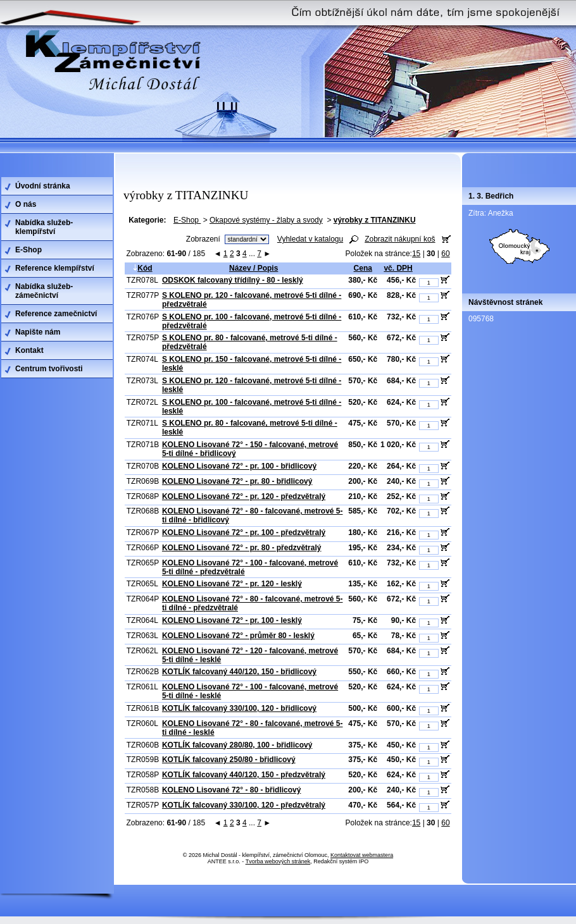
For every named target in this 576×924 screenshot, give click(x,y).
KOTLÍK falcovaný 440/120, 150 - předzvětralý (244, 775)
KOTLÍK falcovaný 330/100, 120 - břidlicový (239, 708)
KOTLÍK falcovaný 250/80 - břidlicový (229, 760)
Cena (363, 268)
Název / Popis (254, 268)
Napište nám (38, 332)
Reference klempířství (55, 268)
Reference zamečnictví (56, 314)
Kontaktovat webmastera (362, 855)
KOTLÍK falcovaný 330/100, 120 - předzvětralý (244, 805)
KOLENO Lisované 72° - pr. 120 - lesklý (232, 584)
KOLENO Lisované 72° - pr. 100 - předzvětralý (244, 533)
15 (416, 254)
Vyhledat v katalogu (310, 239)
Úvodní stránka (43, 186)
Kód (142, 268)
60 (445, 254)
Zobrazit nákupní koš (400, 239)
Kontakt (29, 350)
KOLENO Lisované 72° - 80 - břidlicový (232, 790)
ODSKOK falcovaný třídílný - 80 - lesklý (233, 280)
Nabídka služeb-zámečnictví (44, 291)
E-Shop (187, 220)
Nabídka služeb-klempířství (44, 227)
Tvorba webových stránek (278, 861)
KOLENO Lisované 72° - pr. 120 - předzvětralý (244, 496)
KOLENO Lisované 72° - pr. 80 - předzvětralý (242, 548)
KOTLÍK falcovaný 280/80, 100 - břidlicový (237, 745)
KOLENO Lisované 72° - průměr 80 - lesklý (238, 636)
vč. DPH (398, 268)
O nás (26, 204)
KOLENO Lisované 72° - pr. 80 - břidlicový (237, 481)
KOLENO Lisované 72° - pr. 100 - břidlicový (239, 466)
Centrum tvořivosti (49, 369)
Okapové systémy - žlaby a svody (266, 220)
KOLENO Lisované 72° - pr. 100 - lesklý (232, 620)
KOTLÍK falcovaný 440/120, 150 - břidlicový (239, 672)
